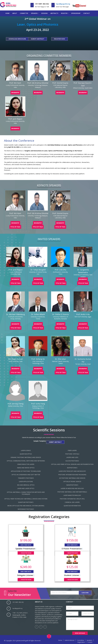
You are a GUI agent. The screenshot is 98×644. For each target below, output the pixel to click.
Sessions (44, 13)
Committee (24, 13)
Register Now (60, 39)
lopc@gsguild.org (63, 4)
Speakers (34, 13)
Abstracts (54, 13)
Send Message (80, 633)
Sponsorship (76, 13)
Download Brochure (17, 39)
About (15, 13)
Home (7, 13)
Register (64, 13)
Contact (87, 13)
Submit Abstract (38, 39)
